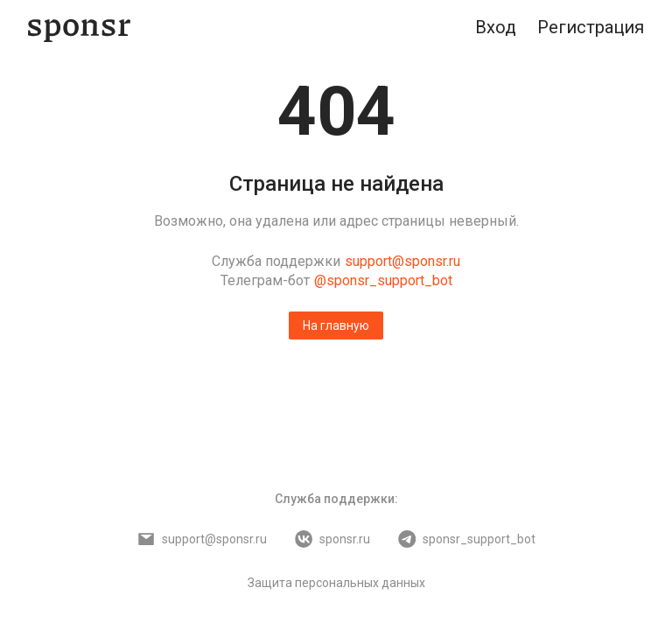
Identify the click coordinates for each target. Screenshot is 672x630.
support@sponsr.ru (402, 261)
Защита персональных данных (336, 583)
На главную (336, 325)
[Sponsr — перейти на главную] (79, 28)
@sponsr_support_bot (383, 280)
